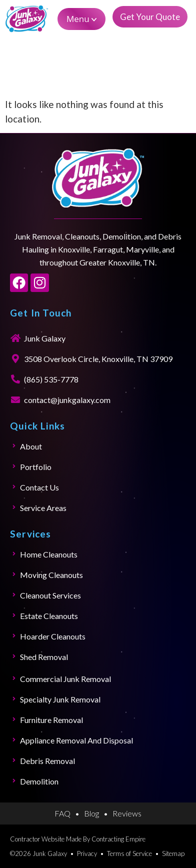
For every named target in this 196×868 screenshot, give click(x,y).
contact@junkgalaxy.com (67, 400)
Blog (91, 813)
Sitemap (173, 853)
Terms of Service (129, 853)
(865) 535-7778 (51, 379)
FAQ (62, 813)
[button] (81, 19)
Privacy (87, 853)
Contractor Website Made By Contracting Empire (78, 839)
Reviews (127, 813)
